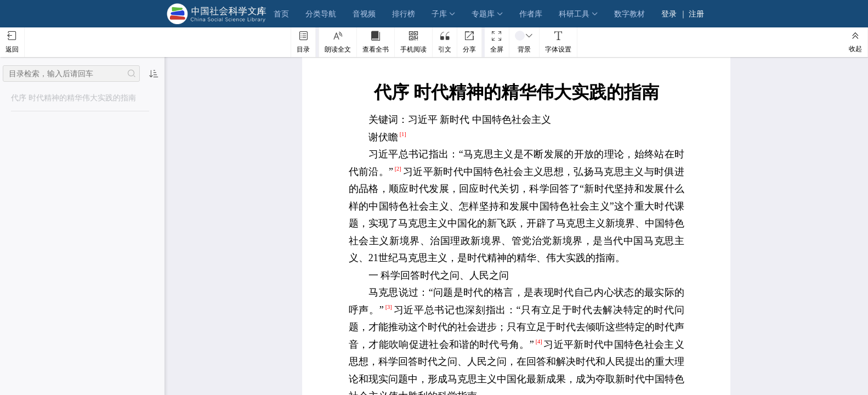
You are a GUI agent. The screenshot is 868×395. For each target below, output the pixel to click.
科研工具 (574, 14)
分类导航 (321, 14)
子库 (439, 14)
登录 (669, 14)
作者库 (531, 14)
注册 (696, 14)
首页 (281, 14)
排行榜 (404, 14)
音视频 (364, 14)
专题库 (483, 14)
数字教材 (629, 14)
